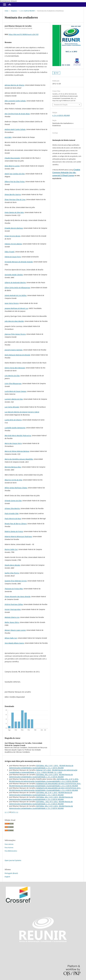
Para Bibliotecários (11, 851)
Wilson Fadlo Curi (11, 638)
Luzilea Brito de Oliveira (13, 420)
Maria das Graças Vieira (13, 443)
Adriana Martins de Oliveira (14, 85)
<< (6, 812)
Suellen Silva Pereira (12, 573)
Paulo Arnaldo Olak (12, 514)
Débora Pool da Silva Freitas (15, 182)
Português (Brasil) (11, 873)
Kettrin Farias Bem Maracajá (15, 368)
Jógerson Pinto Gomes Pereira (15, 334)
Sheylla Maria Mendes (12, 565)
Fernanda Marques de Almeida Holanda (19, 262)
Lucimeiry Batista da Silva (14, 399)
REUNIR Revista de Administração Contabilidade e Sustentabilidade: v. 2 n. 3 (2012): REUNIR (41, 803)
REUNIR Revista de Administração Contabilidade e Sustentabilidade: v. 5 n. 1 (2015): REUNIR (41, 767)
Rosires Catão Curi (11, 549)
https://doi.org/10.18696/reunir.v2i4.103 (23, 34)
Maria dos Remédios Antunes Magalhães (19, 459)
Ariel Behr (8, 137)
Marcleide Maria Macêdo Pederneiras (18, 436)
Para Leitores (9, 844)
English (7, 877)
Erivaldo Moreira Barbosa (14, 228)
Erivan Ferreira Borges (12, 236)
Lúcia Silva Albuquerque (13, 383)
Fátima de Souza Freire (13, 257)
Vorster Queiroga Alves (13, 609)
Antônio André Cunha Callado (15, 129)
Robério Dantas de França (14, 531)
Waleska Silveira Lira (12, 617)
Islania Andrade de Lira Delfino (16, 295)
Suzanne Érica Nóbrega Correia (16, 581)
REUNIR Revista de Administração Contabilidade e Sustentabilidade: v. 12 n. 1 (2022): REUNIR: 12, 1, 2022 (43, 771)
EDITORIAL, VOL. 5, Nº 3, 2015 (47, 806)
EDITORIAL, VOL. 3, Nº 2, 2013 (47, 797)
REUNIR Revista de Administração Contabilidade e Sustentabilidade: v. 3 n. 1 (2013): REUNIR (41, 794)
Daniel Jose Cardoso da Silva (15, 174)
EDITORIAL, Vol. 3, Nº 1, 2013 (47, 792)
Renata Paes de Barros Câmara (16, 524)
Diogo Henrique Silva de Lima (15, 200)
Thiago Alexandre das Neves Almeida (18, 597)
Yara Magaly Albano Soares (14, 643)
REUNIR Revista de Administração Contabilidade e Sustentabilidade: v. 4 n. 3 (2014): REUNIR (41, 776)
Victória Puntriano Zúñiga (14, 604)
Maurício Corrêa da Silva (13, 480)
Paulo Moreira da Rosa (13, 519)
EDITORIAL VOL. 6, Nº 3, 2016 (68, 779)
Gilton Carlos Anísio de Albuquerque (17, 288)
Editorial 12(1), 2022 (44, 770)
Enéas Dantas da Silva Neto (14, 212)
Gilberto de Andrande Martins (15, 283)
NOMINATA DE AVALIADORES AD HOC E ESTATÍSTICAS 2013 (58, 788)
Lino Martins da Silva (12, 376)
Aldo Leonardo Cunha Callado (15, 101)
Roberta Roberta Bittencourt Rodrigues (18, 536)
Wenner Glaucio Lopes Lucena (15, 630)
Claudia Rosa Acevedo (12, 158)
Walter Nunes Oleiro (12, 622)
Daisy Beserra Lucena (12, 166)
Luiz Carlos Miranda (12, 407)
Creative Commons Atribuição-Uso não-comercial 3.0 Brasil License (66, 173)
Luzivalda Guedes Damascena (15, 428)
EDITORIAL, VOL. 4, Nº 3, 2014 (47, 775)
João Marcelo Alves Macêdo (14, 321)
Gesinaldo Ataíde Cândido (14, 275)
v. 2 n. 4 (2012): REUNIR (27, 11)
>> (17, 812)
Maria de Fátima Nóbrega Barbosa (17, 451)
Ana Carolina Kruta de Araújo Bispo (17, 114)
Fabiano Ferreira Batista (13, 244)
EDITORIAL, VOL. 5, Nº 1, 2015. (47, 766)
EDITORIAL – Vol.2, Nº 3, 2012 (47, 802)
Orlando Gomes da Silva (13, 501)
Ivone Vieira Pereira (12, 303)
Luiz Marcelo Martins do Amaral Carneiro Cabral (22, 412)
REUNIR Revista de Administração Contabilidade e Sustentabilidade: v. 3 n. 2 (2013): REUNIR (41, 798)
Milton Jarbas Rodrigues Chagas (16, 488)
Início (6, 11)
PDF (57, 73)
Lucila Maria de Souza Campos (15, 391)
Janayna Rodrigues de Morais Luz (16, 308)
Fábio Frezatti (10, 252)
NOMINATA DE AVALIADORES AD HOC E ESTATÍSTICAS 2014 (58, 784)
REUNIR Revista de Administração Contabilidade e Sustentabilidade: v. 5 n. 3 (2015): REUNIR (41, 807)
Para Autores (9, 848)
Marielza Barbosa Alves (13, 467)
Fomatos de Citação (61, 105)
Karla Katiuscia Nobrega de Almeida (17, 355)
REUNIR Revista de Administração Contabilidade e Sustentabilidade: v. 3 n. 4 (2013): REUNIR (44, 790)
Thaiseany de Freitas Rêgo (14, 589)
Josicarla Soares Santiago (14, 350)
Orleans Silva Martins (12, 508)
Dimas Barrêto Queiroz (13, 194)
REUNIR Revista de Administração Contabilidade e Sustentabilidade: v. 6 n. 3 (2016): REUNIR (44, 781)
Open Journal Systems (13, 860)
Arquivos (14, 11)
